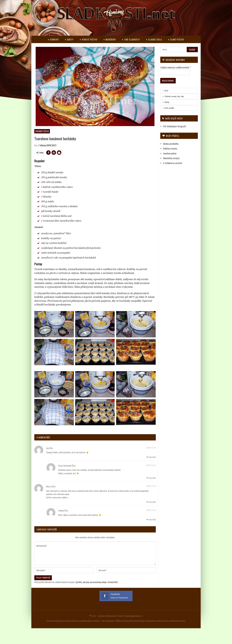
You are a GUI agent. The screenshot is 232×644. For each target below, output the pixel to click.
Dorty (69, 39)
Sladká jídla (155, 39)
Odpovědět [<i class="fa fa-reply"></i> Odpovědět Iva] (151, 457)
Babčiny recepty (170, 148)
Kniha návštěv (169, 108)
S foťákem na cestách (173, 163)
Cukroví (52, 39)
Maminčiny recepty (171, 158)
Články (167, 102)
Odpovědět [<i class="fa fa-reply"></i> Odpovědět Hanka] (151, 519)
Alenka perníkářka (171, 144)
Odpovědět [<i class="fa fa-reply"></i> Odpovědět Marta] (151, 502)
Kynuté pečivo (88, 39)
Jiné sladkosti (132, 39)
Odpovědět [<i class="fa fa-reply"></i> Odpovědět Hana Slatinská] (151, 478)
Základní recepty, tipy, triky (174, 96)
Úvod (166, 90)
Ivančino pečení (170, 153)
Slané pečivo (177, 39)
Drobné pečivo (42, 131)
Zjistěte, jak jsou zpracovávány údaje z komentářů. (97, 582)
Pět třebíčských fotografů (175, 126)
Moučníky (110, 39)
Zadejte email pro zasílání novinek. (175, 67)
